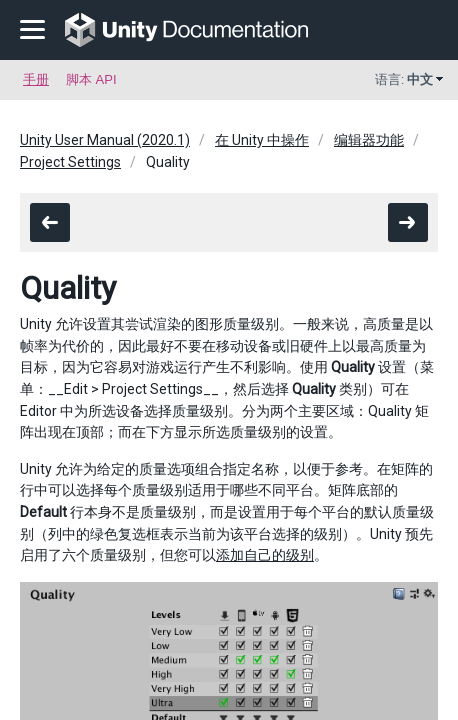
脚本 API (91, 79)
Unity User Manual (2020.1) (105, 140)
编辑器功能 (369, 140)
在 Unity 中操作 (262, 140)
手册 (36, 79)
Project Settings (70, 162)
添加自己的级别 (265, 555)
